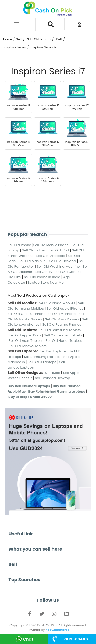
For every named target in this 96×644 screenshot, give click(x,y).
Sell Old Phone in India (42, 277)
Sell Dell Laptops (53, 351)
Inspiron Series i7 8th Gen (19, 144)
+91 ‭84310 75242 (76, 639)
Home (8, 39)
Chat (28, 639)
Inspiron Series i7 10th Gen (19, 107)
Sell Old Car (65, 272)
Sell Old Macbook (51, 256)
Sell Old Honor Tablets (64, 341)
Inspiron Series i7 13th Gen (47, 180)
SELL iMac (52, 373)
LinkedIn (67, 615)
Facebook (30, 615)
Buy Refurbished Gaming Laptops (57, 391)
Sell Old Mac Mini (33, 261)
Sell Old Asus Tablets (26, 341)
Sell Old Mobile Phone (51, 245)
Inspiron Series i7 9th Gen (47, 144)
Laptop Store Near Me (46, 282)
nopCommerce (57, 630)
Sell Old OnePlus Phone (27, 314)
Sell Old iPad (59, 250)
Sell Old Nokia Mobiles (58, 303)
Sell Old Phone (19, 245)
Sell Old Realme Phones (62, 325)
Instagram (54, 615)
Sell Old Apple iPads (25, 335)
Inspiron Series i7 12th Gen (19, 180)
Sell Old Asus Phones (62, 319)
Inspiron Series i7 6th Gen (47, 107)
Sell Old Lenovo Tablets (63, 335)
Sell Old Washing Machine (58, 266)
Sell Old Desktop (63, 261)
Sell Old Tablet (34, 250)
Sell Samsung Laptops (42, 357)
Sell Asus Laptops (42, 362)
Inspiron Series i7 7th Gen (77, 107)
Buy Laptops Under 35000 (30, 397)
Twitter (42, 615)
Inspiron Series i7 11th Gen (77, 144)
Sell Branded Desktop (53, 378)
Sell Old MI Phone (62, 314)
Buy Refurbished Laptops (29, 386)
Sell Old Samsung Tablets (60, 330)
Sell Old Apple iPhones (65, 308)
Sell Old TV (44, 272)
